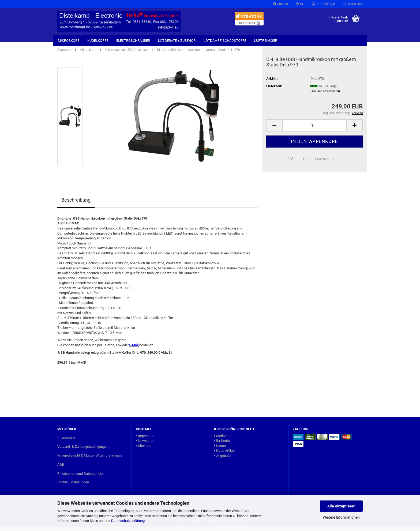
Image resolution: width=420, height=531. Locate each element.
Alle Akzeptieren (341, 506)
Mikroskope (69, 41)
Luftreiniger (266, 41)
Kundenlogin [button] (324, 4)
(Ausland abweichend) (325, 95)
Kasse (220, 449)
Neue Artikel (224, 454)
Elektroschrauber (133, 41)
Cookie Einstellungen (73, 486)
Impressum (66, 441)
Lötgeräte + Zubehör (177, 41)
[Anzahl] (314, 129)
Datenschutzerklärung (128, 521)
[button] (300, 4)
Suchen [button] (281, 4)
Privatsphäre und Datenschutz (80, 477)
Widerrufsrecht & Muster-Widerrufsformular (90, 459)
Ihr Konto (222, 444)
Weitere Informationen (341, 517)
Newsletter (145, 444)
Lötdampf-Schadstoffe (225, 41)
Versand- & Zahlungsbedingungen (83, 450)
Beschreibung (76, 204)
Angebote (222, 459)
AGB (61, 468)
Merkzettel (353, 4)
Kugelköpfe (98, 41)
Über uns (144, 449)
